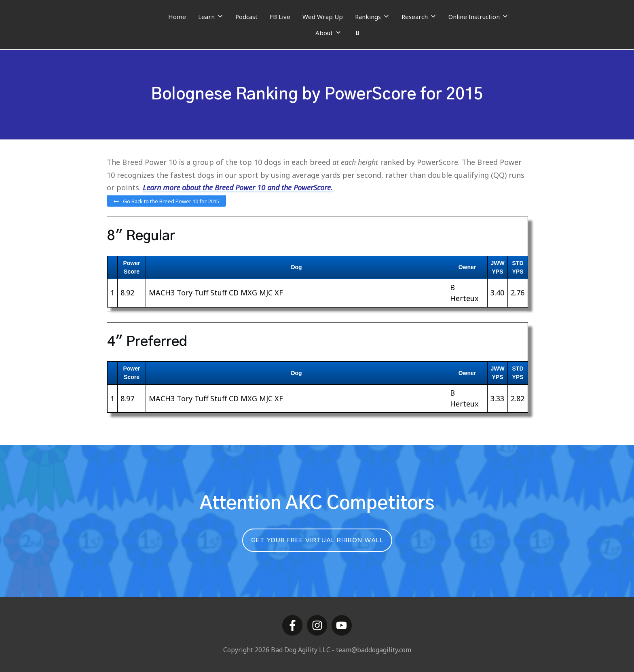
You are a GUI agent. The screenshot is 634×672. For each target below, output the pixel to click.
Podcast (246, 17)
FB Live (280, 17)
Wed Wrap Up (323, 17)
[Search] (357, 33)
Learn (211, 17)
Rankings (372, 17)
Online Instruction (478, 17)
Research (419, 17)
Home (177, 17)
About (328, 33)
